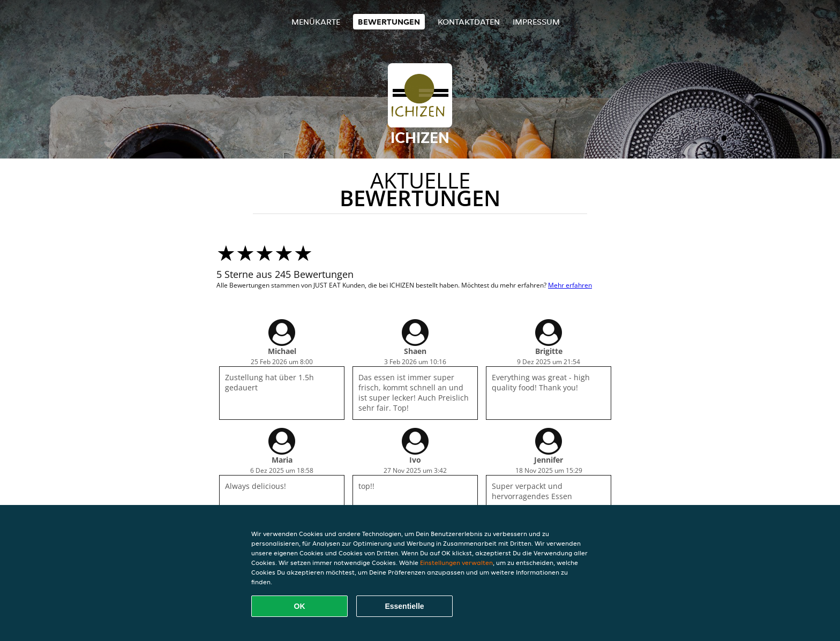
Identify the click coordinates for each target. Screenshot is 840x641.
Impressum (536, 22)
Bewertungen (389, 22)
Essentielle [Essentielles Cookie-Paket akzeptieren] (404, 606)
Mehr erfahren (570, 285)
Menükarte (316, 22)
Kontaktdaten (469, 22)
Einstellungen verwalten (456, 563)
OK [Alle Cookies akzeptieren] (300, 606)
